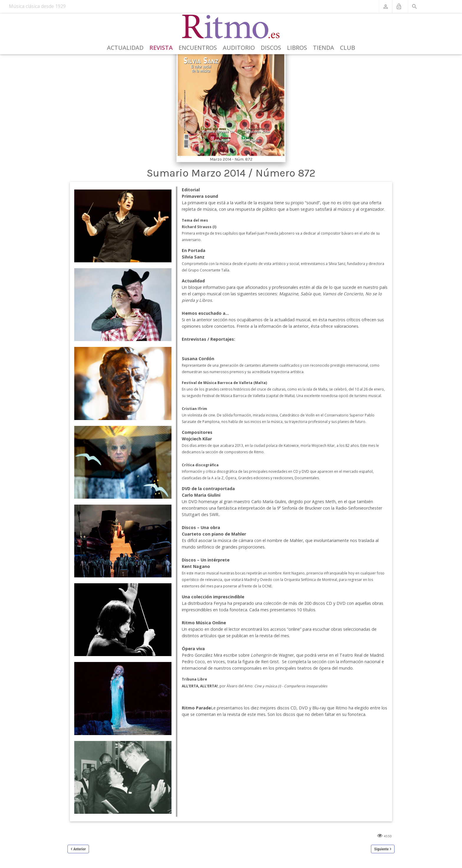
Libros (297, 48)
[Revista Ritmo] (231, 27)
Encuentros (198, 48)
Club (348, 48)
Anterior (80, 849)
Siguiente (381, 849)
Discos (271, 48)
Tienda (324, 48)
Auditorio (239, 48)
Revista (161, 48)
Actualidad (125, 48)
